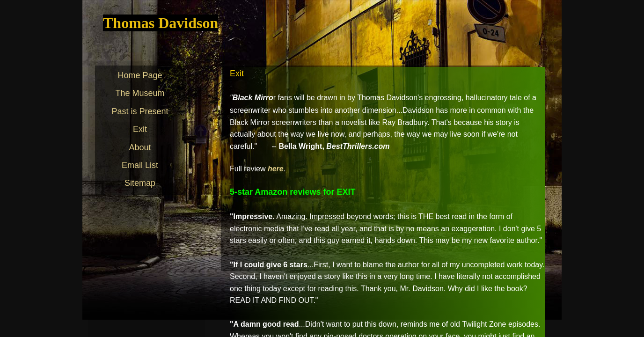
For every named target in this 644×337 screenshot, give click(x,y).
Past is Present (140, 111)
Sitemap (140, 183)
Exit (140, 129)
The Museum (140, 93)
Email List (140, 165)
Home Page (140, 75)
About (140, 147)
